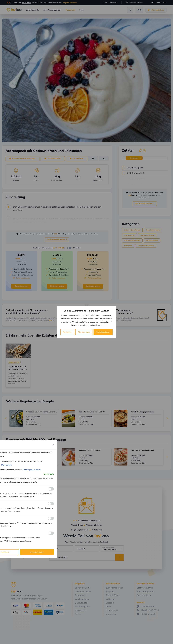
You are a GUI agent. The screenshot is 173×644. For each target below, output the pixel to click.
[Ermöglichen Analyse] (51, 504)
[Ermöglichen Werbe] (51, 533)
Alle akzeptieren (103, 332)
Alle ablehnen (84, 332)
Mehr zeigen (6, 465)
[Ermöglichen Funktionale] (51, 489)
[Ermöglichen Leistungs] (51, 518)
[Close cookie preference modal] (53, 445)
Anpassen (67, 332)
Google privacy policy (32, 470)
